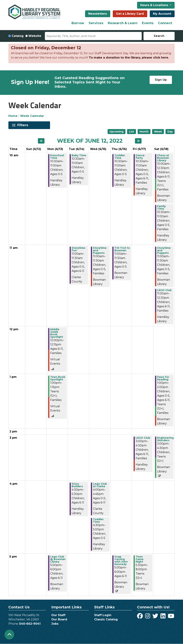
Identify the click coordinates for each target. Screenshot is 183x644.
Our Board (59, 619)
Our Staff (58, 615)
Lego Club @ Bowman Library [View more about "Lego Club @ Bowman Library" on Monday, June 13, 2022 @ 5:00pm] (58, 559)
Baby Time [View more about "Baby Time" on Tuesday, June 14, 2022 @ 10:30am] (79, 155)
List (132, 132)
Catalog (18, 36)
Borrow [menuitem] (78, 23)
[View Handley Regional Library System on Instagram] (148, 617)
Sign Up (161, 80)
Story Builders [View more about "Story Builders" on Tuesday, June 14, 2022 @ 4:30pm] (77, 485)
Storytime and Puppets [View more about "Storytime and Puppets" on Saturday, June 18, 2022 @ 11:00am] (164, 250)
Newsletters (98, 14)
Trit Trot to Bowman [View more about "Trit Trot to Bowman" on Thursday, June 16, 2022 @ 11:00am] (122, 249)
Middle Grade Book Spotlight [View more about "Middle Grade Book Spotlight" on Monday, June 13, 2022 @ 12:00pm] (57, 333)
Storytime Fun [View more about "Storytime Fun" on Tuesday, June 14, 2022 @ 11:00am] (78, 249)
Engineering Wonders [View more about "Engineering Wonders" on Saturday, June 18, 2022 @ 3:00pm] (165, 439)
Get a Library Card (130, 14)
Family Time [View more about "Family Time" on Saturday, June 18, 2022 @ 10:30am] (161, 207)
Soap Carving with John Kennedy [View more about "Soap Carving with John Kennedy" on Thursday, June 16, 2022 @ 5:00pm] (121, 560)
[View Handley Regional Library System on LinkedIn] (163, 617)
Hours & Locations (155, 5)
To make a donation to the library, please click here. (129, 58)
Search (159, 36)
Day (170, 132)
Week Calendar (32, 116)
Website (35, 36)
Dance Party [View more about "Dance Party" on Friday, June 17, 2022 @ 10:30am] (140, 157)
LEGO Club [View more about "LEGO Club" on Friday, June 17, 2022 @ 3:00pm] (143, 438)
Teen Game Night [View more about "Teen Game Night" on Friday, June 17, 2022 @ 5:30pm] (140, 559)
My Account (162, 14)
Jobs (55, 624)
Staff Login (103, 615)
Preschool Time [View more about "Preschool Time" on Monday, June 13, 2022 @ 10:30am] (57, 157)
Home (13, 116)
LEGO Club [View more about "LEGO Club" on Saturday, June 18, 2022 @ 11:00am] (164, 290)
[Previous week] (41, 141)
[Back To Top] (9, 635)
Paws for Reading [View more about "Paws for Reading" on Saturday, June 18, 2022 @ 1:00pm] (163, 378)
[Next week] (138, 141)
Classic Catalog (106, 619)
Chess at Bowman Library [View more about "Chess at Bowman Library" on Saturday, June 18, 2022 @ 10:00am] (163, 158)
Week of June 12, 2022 (90, 141)
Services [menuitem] (96, 23)
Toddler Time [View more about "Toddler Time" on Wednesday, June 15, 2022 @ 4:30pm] (98, 520)
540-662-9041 (30, 624)
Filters (23, 125)
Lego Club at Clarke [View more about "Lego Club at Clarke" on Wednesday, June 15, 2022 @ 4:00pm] (100, 485)
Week (158, 132)
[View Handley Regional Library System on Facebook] (140, 617)
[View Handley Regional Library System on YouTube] (171, 617)
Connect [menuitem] (165, 23)
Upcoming (117, 132)
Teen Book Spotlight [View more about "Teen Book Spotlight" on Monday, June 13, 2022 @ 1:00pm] (58, 378)
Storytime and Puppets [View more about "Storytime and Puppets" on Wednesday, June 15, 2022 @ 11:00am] (100, 250)
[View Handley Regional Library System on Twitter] (156, 617)
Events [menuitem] (148, 23)
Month (144, 132)
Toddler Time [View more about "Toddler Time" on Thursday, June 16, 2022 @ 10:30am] (120, 157)
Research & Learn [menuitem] (123, 23)
